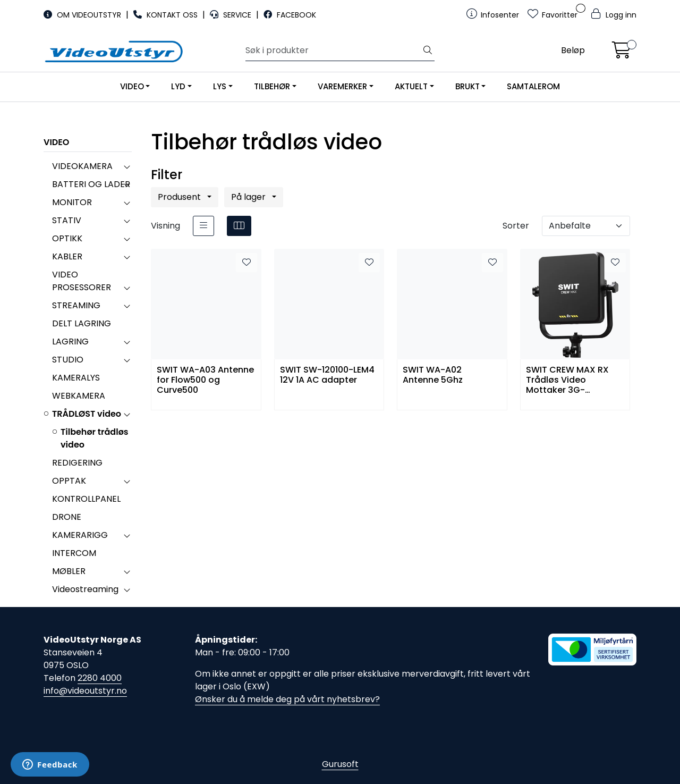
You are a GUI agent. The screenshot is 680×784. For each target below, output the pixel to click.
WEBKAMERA (79, 396)
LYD (178, 86)
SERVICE (232, 15)
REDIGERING (77, 463)
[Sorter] (586, 226)
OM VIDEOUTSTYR (83, 15)
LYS (220, 86)
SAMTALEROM (533, 86)
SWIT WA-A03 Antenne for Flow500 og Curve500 (205, 379)
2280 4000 (100, 678)
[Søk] (333, 50)
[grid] (239, 226)
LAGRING (70, 342)
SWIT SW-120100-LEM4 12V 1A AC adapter (327, 375)
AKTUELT (411, 86)
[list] (203, 226)
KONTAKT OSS (167, 15)
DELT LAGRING (82, 323)
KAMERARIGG (80, 535)
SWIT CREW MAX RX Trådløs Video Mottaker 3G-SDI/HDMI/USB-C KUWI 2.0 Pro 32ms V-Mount (573, 379)
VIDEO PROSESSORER (82, 281)
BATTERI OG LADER (91, 184)
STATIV (67, 220)
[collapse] (127, 166)
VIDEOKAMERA (82, 166)
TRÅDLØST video (87, 414)
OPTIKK (67, 238)
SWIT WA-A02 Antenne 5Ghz (433, 375)
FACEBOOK (290, 15)
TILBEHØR (272, 86)
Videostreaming (85, 589)
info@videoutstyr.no (85, 691)
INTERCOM (74, 553)
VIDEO (132, 86)
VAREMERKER (342, 86)
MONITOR (72, 202)
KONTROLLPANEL (86, 499)
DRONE (67, 517)
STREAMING (76, 305)
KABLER (67, 256)
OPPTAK (69, 481)
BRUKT (467, 86)
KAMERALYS (76, 378)
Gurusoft (340, 764)
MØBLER (69, 571)
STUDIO (68, 360)
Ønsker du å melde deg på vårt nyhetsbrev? (287, 699)
